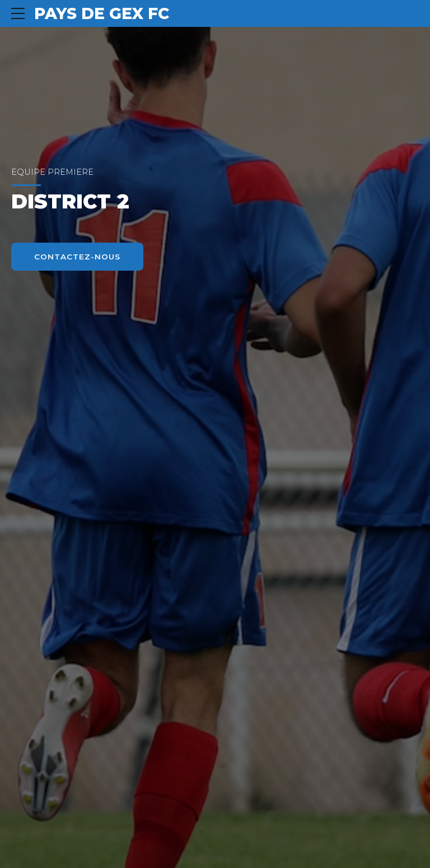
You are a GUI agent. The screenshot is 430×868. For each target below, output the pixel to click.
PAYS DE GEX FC (102, 13)
